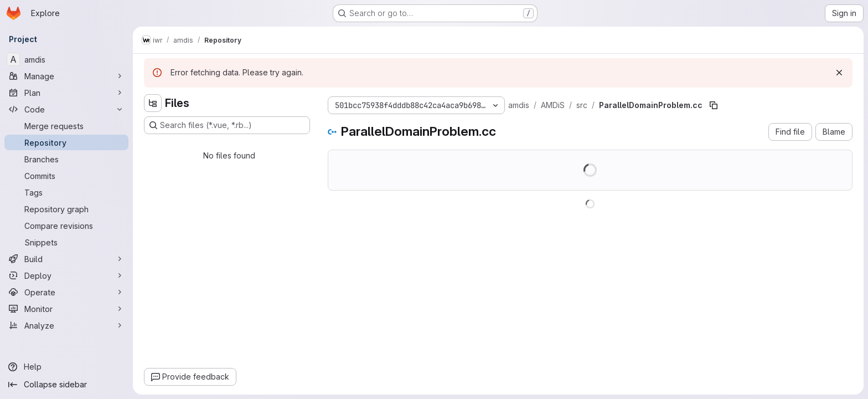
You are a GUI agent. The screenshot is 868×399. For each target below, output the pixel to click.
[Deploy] (66, 275)
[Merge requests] (66, 126)
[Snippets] (66, 242)
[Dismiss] (839, 73)
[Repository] (66, 142)
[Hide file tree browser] (153, 103)
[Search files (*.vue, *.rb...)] (227, 125)
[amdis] (66, 59)
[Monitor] (66, 309)
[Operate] (66, 292)
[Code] (66, 109)
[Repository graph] (66, 209)
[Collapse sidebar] (66, 385)
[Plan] (66, 93)
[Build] (66, 259)
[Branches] (66, 159)
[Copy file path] (714, 105)
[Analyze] (66, 325)
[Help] (66, 367)
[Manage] (66, 76)
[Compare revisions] (66, 226)
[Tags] (66, 192)
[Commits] (66, 176)
